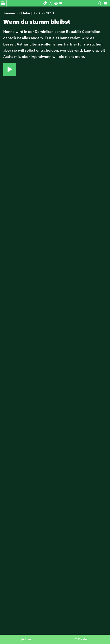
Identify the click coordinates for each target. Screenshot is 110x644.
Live (28, 639)
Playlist (83, 639)
